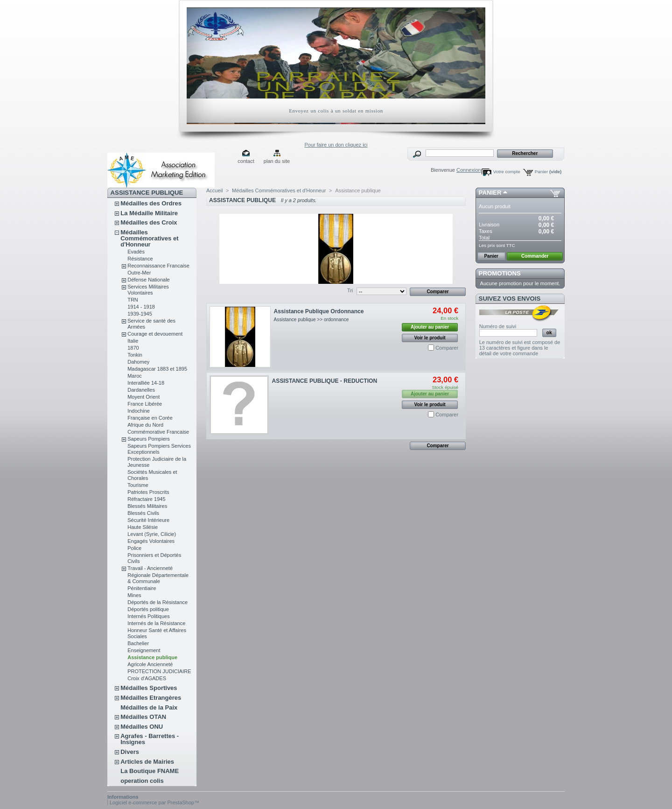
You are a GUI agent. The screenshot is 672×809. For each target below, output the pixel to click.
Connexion (469, 170)
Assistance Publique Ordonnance (319, 311)
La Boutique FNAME (150, 771)
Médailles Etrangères (151, 698)
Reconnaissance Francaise (158, 266)
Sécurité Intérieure (148, 520)
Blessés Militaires (147, 506)
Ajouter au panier (430, 327)
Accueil (214, 190)
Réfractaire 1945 (146, 499)
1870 (133, 348)
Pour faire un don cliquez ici (336, 145)
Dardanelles (141, 390)
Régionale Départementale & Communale (158, 578)
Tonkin (135, 355)
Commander (535, 256)
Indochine (139, 411)
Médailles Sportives (149, 688)
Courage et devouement (155, 334)
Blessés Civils (143, 513)
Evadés (136, 252)
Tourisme (138, 485)
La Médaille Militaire (149, 213)
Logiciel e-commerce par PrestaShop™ (154, 802)
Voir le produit (430, 338)
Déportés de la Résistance (157, 602)
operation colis (142, 781)
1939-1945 (140, 314)
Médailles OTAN (143, 717)
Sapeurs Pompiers (149, 439)
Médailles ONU (142, 727)
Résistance (140, 259)
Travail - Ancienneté (150, 568)
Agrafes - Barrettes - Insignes (150, 739)
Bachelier (138, 643)
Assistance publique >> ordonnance (311, 320)
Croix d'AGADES (147, 678)
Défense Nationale (149, 280)
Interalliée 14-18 (146, 383)
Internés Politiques (149, 616)
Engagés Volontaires (151, 541)
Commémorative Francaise (158, 432)
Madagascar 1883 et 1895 (157, 369)
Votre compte (507, 172)
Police (134, 548)
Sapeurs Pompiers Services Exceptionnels (159, 449)
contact (246, 161)
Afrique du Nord (145, 425)
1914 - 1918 (141, 307)
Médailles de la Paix (149, 707)
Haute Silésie (143, 527)
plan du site (277, 161)
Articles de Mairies (147, 762)
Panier (548, 172)
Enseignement (144, 650)
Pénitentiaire (142, 588)
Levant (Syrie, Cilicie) (152, 534)
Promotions (500, 273)
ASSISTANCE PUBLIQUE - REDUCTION (325, 381)
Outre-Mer (139, 273)
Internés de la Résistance (156, 623)
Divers (130, 752)
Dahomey (138, 362)
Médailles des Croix (149, 222)
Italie (133, 341)
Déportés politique (148, 609)
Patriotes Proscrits (148, 492)
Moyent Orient (143, 397)
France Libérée (145, 404)
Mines (134, 595)
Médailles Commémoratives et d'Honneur (149, 238)
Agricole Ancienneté (150, 664)
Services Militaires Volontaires (148, 290)
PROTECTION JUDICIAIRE (159, 671)
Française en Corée (150, 418)
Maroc (135, 376)
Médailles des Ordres (151, 203)
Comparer (447, 348)
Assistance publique (152, 657)
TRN (133, 300)
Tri (350, 290)
